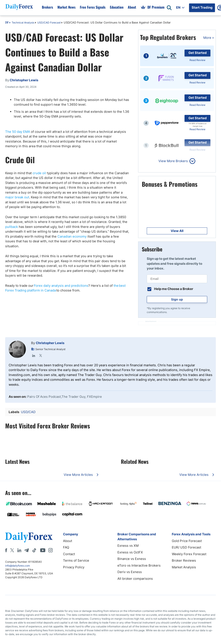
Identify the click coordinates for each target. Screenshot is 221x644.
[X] (12, 550)
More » (209, 38)
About (68, 541)
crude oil (39, 173)
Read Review (197, 60)
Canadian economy (72, 236)
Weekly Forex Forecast (189, 554)
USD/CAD (28, 412)
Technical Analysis (23, 23)
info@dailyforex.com (17, 566)
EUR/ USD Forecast (186, 547)
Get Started (198, 53)
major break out (17, 197)
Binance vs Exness (132, 559)
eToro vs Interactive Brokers (139, 565)
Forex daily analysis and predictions (61, 286)
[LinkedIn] (19, 550)
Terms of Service (76, 560)
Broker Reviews (184, 560)
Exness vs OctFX (130, 552)
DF (7, 23)
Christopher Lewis (50, 343)
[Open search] (169, 8)
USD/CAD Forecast (49, 23)
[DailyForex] (29, 537)
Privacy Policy (74, 567)
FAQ (66, 547)
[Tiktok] (34, 550)
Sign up (177, 299)
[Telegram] (26, 550)
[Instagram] (51, 550)
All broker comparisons (135, 579)
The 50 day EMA (18, 132)
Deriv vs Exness (130, 572)
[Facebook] (6, 550)
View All (177, 231)
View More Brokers (173, 161)
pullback (12, 227)
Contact (69, 554)
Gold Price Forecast (187, 541)
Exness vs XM (128, 546)
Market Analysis (184, 567)
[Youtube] (43, 550)
